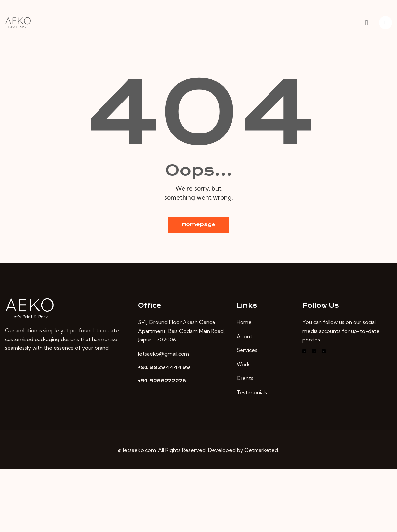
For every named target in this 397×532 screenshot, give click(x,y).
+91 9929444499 (164, 368)
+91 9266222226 (162, 381)
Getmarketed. (262, 450)
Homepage (198, 225)
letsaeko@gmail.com (164, 354)
